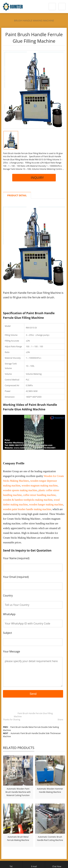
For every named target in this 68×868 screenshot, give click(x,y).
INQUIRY (34, 178)
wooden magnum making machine (40, 486)
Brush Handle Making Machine (34, 20)
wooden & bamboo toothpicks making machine (28, 500)
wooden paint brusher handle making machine (27, 509)
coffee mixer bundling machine (39, 495)
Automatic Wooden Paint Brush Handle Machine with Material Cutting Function (18, 792)
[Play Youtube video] (34, 432)
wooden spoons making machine (20, 490)
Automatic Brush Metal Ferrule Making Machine (18, 838)
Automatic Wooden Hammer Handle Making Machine (50, 790)
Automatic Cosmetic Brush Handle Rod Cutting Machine (50, 838)
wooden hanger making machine (46, 504)
